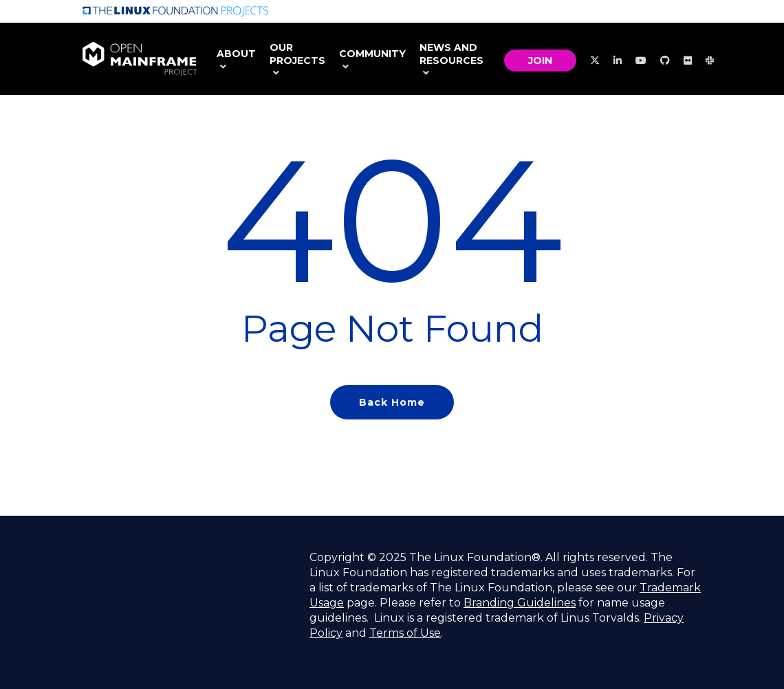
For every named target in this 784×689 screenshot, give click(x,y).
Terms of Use (405, 633)
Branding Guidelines (520, 603)
